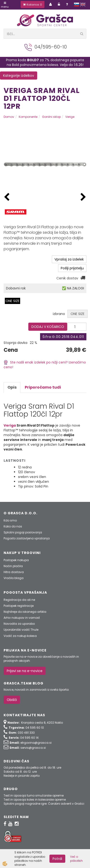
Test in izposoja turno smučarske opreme (34, 795)
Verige (70, 117)
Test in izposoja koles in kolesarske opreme (35, 800)
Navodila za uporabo (19, 624)
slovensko (77, 5)
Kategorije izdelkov (19, 76)
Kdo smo (10, 520)
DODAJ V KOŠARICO (48, 327)
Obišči (12, 700)
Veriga (10, 425)
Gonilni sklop (51, 117)
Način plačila (13, 566)
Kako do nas (13, 526)
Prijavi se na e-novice (25, 671)
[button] (83, 197)
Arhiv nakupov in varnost (22, 618)
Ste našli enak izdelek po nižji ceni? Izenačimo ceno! (45, 365)
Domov (9, 117)
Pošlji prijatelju (72, 268)
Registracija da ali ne (19, 600)
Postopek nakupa (16, 560)
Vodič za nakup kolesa (20, 636)
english (83, 5)
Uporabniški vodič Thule (21, 630)
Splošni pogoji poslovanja (23, 532)
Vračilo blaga (14, 578)
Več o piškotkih (76, 859)
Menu (5, 5)
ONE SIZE (12, 301)
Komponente (28, 117)
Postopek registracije (19, 606)
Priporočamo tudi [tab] (43, 387)
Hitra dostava (14, 572)
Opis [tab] (12, 387)
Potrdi (57, 859)
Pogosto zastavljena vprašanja (27, 538)
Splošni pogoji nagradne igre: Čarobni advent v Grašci (44, 804)
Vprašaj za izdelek (69, 259)
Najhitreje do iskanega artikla (25, 612)
